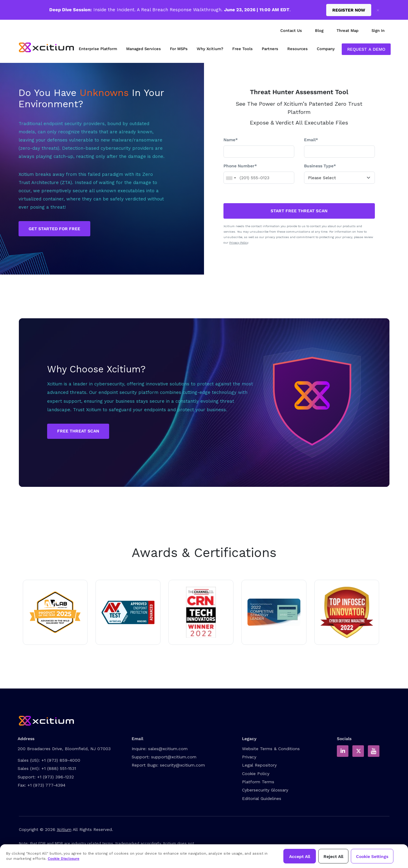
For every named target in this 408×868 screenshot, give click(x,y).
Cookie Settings (372, 856)
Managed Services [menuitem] (143, 49)
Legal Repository (259, 765)
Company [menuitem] (326, 49)
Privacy (249, 757)
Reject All (333, 856)
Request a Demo (366, 49)
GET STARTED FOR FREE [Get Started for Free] (54, 229)
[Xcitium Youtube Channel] (374, 751)
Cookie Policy (256, 774)
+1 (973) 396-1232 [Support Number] (55, 777)
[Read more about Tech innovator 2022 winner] (201, 612)
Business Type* (320, 166)
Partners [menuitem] (270, 49)
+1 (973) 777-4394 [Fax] (46, 785)
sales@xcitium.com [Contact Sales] (168, 749)
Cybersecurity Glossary (265, 790)
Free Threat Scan (78, 431)
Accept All (300, 856)
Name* (231, 140)
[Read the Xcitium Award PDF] (274, 612)
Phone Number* (240, 166)
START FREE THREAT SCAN (299, 211)
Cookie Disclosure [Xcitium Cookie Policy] (64, 859)
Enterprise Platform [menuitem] (98, 49)
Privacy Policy (239, 243)
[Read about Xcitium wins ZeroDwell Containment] (347, 612)
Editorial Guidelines (262, 798)
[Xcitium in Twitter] (358, 751)
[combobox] (231, 178)
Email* (311, 140)
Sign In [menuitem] (378, 31)
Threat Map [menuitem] (347, 31)
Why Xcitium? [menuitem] (210, 49)
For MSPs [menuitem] (179, 49)
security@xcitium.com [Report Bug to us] (182, 765)
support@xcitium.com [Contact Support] (174, 757)
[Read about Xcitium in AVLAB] (55, 612)
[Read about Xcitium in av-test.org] (128, 612)
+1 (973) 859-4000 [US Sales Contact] (61, 760)
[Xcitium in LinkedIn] (343, 751)
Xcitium (64, 829)
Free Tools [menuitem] (242, 49)
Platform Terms (258, 782)
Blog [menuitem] (319, 31)
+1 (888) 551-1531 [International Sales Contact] (59, 768)
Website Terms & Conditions (271, 749)
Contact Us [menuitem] (291, 31)
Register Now (349, 10)
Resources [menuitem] (297, 49)
